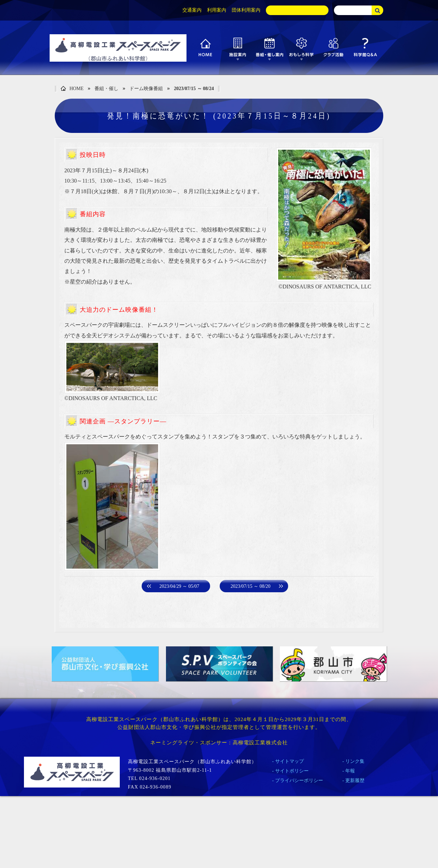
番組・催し (106, 89)
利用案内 (217, 10)
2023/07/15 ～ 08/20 (251, 586)
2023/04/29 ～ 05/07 (179, 586)
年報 (350, 771)
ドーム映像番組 (146, 89)
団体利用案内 (246, 10)
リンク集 (355, 761)
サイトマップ (289, 761)
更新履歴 (355, 780)
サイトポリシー (292, 771)
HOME (72, 89)
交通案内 (192, 10)
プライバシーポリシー (299, 780)
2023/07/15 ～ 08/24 (194, 89)
